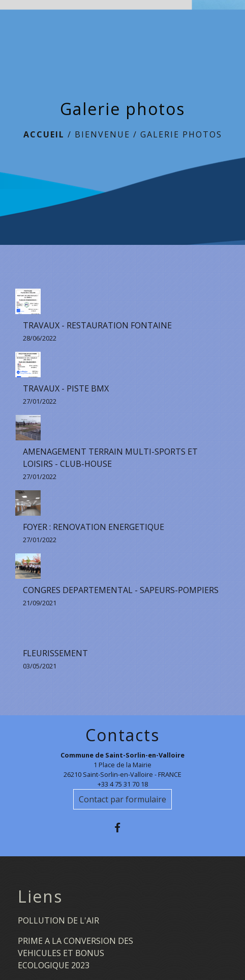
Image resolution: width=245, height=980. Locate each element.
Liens (40, 897)
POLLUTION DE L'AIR (58, 920)
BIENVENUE (102, 134)
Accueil (44, 134)
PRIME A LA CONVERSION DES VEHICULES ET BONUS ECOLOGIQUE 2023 (75, 953)
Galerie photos (181, 134)
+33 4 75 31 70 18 (123, 784)
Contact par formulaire (122, 799)
